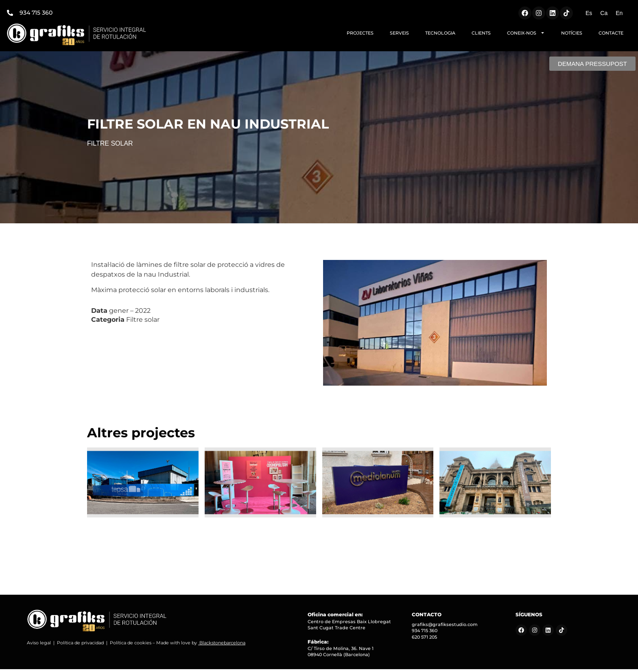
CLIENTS (481, 33)
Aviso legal (39, 646)
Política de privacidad (80, 646)
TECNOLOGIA (440, 33)
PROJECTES (360, 33)
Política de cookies (131, 646)
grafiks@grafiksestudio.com (445, 627)
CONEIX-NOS (526, 33)
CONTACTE (611, 33)
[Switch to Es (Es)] (589, 13)
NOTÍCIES (572, 33)
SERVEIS (399, 33)
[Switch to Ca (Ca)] (604, 13)
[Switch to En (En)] (619, 13)
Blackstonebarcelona (222, 646)
